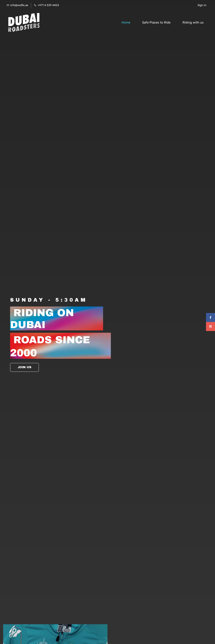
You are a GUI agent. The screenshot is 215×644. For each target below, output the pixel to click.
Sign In (202, 5)
